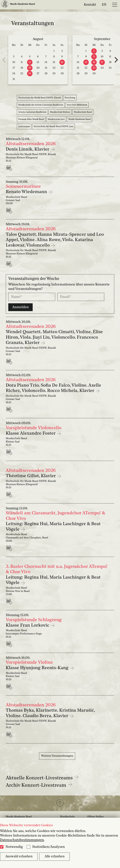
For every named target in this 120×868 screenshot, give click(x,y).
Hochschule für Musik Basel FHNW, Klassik (40, 98)
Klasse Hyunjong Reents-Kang (38, 668)
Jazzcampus (24, 126)
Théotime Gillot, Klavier (31, 476)
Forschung (70, 98)
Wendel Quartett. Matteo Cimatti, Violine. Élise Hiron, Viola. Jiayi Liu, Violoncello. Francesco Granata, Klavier (54, 337)
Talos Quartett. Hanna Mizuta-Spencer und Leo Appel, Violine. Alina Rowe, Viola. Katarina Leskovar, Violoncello (55, 240)
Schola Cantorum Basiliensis (32, 112)
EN (104, 5)
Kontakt (90, 5)
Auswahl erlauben (19, 857)
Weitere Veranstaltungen (57, 756)
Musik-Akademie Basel (79, 119)
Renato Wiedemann (27, 192)
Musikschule (67, 817)
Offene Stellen (95, 817)
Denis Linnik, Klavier (28, 149)
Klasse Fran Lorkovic (28, 625)
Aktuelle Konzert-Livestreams (42, 778)
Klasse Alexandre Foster (31, 433)
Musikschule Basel (83, 112)
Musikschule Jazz (56, 119)
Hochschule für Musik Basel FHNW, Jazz (54, 126)
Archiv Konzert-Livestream (39, 786)
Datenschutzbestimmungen (22, 840)
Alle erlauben (55, 857)
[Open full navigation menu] (115, 5)
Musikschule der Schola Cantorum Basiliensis (41, 105)
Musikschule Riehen (60, 112)
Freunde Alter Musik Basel (31, 119)
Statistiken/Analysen (49, 847)
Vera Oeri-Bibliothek (77, 105)
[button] (60, 803)
